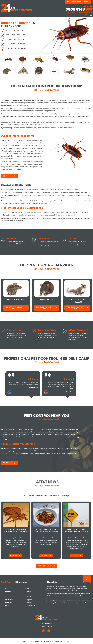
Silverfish (30, 597)
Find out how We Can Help (14, 308)
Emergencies (31, 605)
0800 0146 (79, 9)
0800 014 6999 (47, 624)
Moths (29, 591)
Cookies (43, 626)
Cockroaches (10, 597)
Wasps (29, 603)
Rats (28, 594)
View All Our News (45, 566)
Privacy (51, 626)
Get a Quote (7, 176)
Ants (7, 588)
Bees (7, 594)
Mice (28, 588)
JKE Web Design (65, 641)
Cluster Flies (9, 600)
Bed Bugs (8, 591)
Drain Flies (9, 603)
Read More (14, 556)
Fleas (7, 605)
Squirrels (30, 600)
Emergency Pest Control (78, 2)
